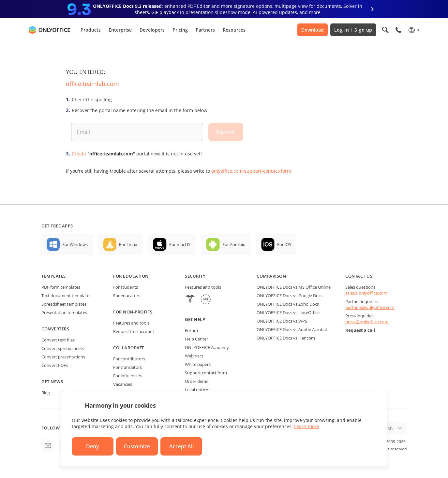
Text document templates (66, 296)
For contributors (129, 359)
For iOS (284, 244)
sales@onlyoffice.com (366, 293)
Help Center (196, 339)
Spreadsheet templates (64, 304)
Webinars (194, 356)
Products (91, 30)
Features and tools (131, 323)
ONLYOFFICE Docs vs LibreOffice (288, 312)
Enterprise (120, 30)
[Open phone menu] (398, 30)
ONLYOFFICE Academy (207, 347)
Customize (137, 446)
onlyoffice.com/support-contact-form (251, 171)
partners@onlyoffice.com (370, 307)
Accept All (181, 446)
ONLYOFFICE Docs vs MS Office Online (294, 287)
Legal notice (196, 390)
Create (79, 154)
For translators (127, 367)
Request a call (360, 330)
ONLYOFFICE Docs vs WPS (282, 321)
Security (195, 276)
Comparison (271, 276)
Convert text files (58, 340)
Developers (152, 30)
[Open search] (385, 30)
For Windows (75, 244)
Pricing (180, 30)
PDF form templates (61, 287)
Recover (226, 132)
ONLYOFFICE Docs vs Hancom (286, 338)
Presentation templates (64, 312)
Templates (54, 276)
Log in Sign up (353, 30)
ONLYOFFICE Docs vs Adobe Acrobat (292, 329)
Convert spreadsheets (63, 348)
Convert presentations (63, 357)
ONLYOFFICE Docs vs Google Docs (290, 296)
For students (126, 287)
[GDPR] (206, 300)
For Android (234, 244)
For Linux (128, 244)
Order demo (197, 381)
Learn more (307, 426)
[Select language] (414, 30)
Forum (191, 330)
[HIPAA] (190, 300)
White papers (198, 364)
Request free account (134, 331)
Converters (55, 329)
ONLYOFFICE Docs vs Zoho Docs (288, 304)
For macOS (180, 244)
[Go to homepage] (49, 30)
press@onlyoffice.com (367, 322)
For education (131, 276)
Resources (234, 30)
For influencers (128, 376)
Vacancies (123, 384)
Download (313, 30)
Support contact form (206, 373)
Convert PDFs (55, 365)
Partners (205, 30)
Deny (93, 446)
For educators (127, 296)
